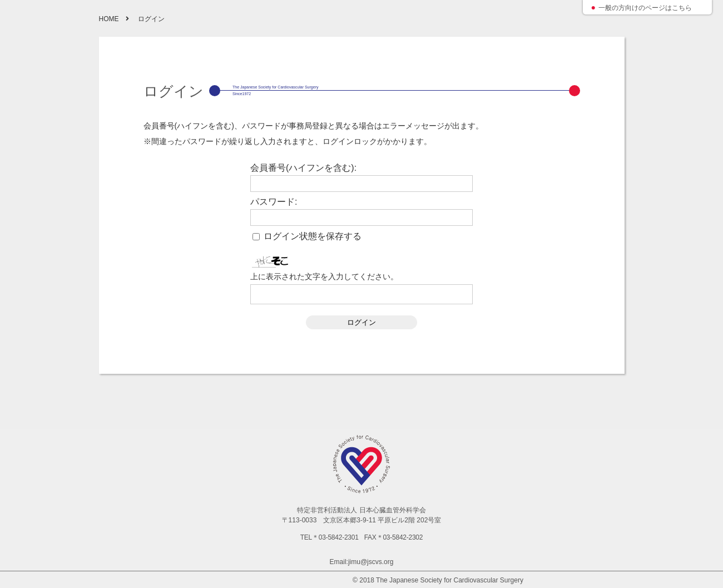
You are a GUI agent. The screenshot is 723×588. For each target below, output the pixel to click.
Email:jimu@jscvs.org (362, 562)
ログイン (361, 322)
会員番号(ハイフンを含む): (303, 168)
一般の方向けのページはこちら (645, 8)
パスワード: (274, 202)
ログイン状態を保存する (313, 236)
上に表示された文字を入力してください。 (324, 276)
